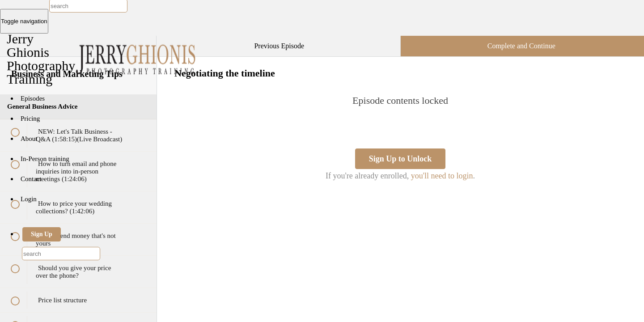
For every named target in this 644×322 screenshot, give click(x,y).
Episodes (33, 98)
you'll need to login (442, 176)
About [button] (30, 139)
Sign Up (42, 234)
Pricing (30, 119)
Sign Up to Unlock (400, 159)
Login (29, 199)
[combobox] (61, 254)
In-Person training (45, 159)
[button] (140, 40)
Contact (31, 179)
